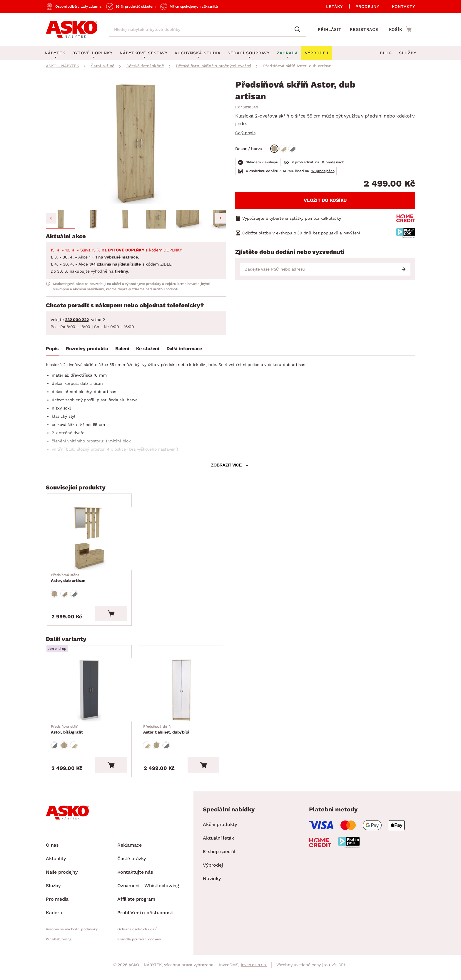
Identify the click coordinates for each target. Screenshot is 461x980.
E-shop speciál (219, 861)
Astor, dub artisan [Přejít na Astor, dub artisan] (69, 581)
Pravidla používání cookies (139, 949)
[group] (136, 144)
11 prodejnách (333, 162)
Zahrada (287, 53)
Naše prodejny (62, 882)
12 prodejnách (323, 171)
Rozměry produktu (87, 349)
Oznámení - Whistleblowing (148, 896)
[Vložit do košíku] (117, 618)
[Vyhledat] (299, 29)
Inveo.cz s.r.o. (254, 975)
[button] (61, 219)
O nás (52, 855)
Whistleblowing (59, 949)
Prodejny (367, 6)
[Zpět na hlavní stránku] (72, 29)
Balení (122, 349)
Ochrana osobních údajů (137, 939)
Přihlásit (330, 29)
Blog (386, 53)
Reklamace (130, 855)
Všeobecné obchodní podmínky (72, 939)
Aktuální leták (218, 848)
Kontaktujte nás (135, 882)
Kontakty (404, 6)
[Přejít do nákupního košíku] (400, 29)
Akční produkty (220, 834)
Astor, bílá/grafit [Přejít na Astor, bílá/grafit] (67, 738)
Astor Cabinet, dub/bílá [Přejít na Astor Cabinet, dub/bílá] (167, 738)
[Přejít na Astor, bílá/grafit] (92, 697)
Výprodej (213, 875)
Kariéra (54, 923)
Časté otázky (132, 869)
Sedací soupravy (249, 53)
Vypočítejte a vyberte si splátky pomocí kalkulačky (292, 218)
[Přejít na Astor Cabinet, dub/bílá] (184, 697)
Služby (408, 53)
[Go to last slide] (51, 218)
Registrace (364, 29)
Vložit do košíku (325, 200)
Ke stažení (148, 349)
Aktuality (56, 869)
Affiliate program (136, 909)
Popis (52, 349)
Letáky (334, 6)
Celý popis (245, 133)
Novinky (212, 888)
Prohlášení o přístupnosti (145, 923)
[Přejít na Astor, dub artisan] (92, 540)
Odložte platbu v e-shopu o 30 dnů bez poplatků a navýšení (301, 233)
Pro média (57, 909)
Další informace (184, 349)
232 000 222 (77, 320)
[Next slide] (221, 218)
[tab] (52, 350)
